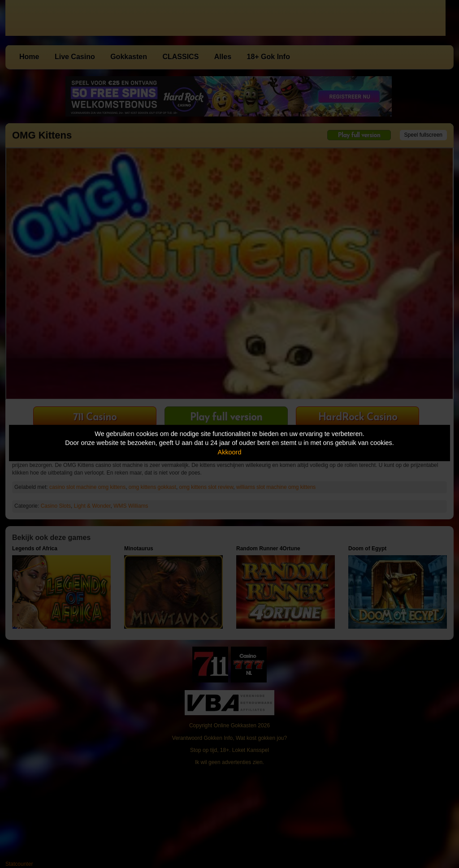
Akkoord (230, 452)
